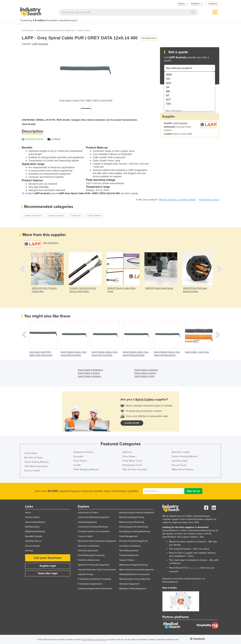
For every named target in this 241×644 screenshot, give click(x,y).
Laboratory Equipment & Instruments (95, 589)
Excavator (78, 456)
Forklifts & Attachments (89, 560)
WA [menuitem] (168, 91)
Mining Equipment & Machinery (134, 527)
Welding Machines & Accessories (134, 574)
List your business (48, 558)
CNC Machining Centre (36, 466)
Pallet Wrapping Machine (86, 469)
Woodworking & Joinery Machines (135, 579)
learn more (132, 423)
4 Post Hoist (31, 453)
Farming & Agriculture (88, 551)
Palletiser (127, 452)
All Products (28, 30)
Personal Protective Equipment (133, 541)
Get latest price (149, 38)
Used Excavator (180, 461)
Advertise (213, 4)
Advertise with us (33, 541)
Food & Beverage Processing (91, 555)
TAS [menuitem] (168, 104)
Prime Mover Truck (132, 461)
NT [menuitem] (168, 96)
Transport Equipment (129, 555)
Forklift (77, 465)
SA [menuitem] (168, 87)
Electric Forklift (32, 471)
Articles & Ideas (32, 517)
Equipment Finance (83, 452)
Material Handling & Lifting (132, 517)
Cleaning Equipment (87, 522)
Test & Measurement (129, 551)
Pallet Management (128, 536)
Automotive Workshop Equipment (93, 517)
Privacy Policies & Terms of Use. (94, 640)
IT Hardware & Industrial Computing (94, 579)
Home (28, 513)
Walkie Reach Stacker (183, 469)
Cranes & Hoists (85, 536)
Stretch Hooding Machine (185, 456)
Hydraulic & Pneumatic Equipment (94, 565)
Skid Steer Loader (181, 452)
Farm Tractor (80, 461)
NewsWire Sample (34, 536)
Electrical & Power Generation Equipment (56, 30)
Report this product (209, 200)
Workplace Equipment (129, 584)
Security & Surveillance (130, 546)
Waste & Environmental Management (136, 570)
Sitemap (29, 551)
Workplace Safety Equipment (133, 589)
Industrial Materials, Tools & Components (97, 570)
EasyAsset (194, 568)
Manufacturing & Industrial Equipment (137, 513)
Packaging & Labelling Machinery (135, 532)
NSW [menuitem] (169, 75)
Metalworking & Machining (132, 522)
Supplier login (48, 566)
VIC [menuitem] (168, 79)
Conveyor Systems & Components (94, 532)
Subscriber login (48, 573)
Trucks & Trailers (127, 560)
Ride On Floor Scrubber (135, 469)
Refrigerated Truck (132, 465)
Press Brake (129, 456)
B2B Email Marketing (35, 532)
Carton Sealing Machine (37, 462)
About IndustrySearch (35, 522)
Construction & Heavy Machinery (93, 527)
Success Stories (32, 546)
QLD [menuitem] (169, 83)
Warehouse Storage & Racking (133, 565)
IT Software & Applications (90, 584)
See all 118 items (51, 243)
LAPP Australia (40, 44)
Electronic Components (89, 546)
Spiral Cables (84, 30)
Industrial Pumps (86, 574)
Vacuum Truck (179, 465)
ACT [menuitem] (169, 100)
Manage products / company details (177, 200)
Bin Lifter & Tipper (34, 458)
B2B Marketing (32, 527)
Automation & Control (88, 513)
